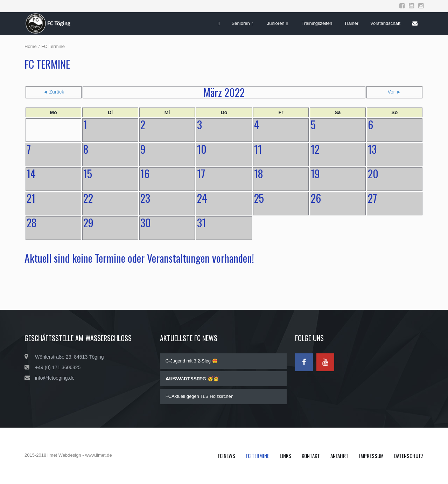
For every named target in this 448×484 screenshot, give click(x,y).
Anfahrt (339, 456)
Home (31, 46)
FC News (226, 456)
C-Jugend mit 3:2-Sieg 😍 (192, 361)
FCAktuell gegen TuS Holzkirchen (199, 396)
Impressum (371, 456)
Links (285, 456)
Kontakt (311, 456)
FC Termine (257, 456)
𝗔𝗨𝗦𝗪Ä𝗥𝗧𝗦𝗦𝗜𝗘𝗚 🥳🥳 (192, 379)
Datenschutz (409, 456)
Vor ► (395, 92)
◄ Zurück (54, 92)
